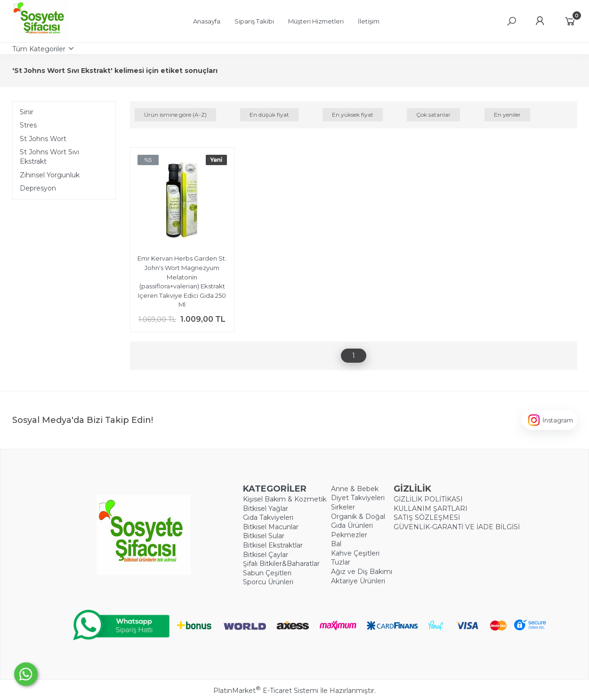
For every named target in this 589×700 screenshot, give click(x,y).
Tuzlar (341, 562)
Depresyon (38, 188)
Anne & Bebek (355, 489)
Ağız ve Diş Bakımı (362, 572)
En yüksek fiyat (353, 115)
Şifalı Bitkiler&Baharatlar (281, 564)
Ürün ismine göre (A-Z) (175, 115)
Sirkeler (343, 507)
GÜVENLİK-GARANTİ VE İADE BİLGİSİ (457, 527)
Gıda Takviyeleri (268, 517)
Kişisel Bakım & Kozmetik (285, 499)
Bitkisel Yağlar (266, 509)
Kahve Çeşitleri (355, 553)
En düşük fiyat (269, 115)
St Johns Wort (43, 139)
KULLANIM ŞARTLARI (431, 509)
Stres (28, 125)
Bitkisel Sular (264, 536)
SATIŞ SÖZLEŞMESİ (427, 517)
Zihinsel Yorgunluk (50, 175)
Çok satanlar (433, 115)
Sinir (27, 112)
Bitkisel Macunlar (271, 527)
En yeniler (507, 115)
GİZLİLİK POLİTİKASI (428, 499)
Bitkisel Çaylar (266, 555)
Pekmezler (349, 535)
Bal (336, 544)
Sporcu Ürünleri (268, 582)
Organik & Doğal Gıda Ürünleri (358, 521)
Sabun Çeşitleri (267, 573)
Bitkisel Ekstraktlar (273, 545)
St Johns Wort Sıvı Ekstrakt (49, 157)
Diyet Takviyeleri (358, 498)
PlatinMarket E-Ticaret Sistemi (266, 691)
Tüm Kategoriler (39, 49)
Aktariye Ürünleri (358, 581)
